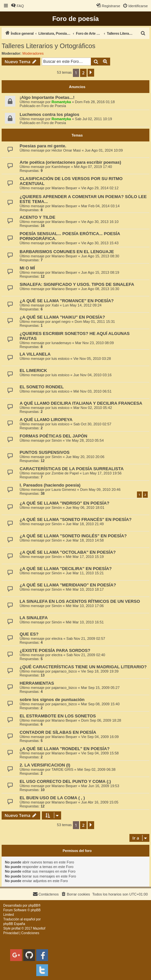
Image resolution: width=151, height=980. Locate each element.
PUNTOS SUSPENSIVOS (45, 452)
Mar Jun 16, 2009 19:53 (100, 786)
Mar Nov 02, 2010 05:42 (92, 408)
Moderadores (33, 53)
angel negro (61, 322)
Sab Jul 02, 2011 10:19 (93, 119)
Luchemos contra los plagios (49, 114)
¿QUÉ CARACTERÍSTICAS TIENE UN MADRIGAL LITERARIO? (83, 667)
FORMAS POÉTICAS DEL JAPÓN (53, 436)
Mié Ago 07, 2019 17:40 (93, 167)
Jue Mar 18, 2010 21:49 (85, 524)
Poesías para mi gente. (43, 146)
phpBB (33, 906)
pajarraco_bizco (64, 671)
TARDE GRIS (62, 769)
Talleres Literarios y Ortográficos (49, 46)
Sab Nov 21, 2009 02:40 (86, 655)
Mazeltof (39, 928)
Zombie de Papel (65, 473)
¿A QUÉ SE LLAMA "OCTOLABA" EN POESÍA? (68, 552)
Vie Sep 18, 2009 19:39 (100, 671)
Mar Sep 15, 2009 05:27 (100, 688)
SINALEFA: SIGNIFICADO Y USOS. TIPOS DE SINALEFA (77, 284)
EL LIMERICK (33, 370)
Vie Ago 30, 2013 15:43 (100, 243)
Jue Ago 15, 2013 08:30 (100, 256)
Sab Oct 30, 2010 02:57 (92, 424)
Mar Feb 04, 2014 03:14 (100, 206)
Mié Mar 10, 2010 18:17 (85, 589)
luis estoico (60, 359)
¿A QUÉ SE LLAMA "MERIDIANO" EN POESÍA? (68, 585)
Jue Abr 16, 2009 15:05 (100, 802)
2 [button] (83, 73)
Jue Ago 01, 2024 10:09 (104, 150)
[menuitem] (17, 6)
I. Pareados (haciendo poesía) (50, 485)
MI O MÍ (27, 268)
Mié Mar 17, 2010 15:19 (85, 557)
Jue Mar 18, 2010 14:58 (85, 540)
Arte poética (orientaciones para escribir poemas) (70, 162)
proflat (16, 928)
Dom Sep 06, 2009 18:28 (101, 720)
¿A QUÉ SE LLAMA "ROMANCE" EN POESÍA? (67, 301)
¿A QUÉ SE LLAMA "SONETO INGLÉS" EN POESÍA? (73, 536)
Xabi (55, 305)
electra (57, 638)
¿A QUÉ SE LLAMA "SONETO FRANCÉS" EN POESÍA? (75, 519)
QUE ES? (29, 634)
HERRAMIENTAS (37, 683)
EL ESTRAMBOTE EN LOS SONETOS (58, 716)
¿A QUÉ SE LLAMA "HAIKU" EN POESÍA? (62, 317)
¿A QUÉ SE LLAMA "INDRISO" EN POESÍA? (65, 503)
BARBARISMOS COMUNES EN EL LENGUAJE (67, 252)
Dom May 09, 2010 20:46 (100, 490)
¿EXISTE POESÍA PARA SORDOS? (55, 650)
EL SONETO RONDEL (42, 387)
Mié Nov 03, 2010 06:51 (92, 391)
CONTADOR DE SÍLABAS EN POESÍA (58, 732)
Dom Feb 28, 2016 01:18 (95, 102)
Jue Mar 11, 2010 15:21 (85, 573)
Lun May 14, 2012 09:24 (82, 305)
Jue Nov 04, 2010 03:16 (92, 375)
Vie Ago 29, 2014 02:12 (100, 188)
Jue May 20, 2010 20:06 (85, 457)
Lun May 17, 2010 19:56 (102, 473)
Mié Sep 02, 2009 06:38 (96, 769)
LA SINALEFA (34, 618)
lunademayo (61, 343)
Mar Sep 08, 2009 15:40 (100, 704)
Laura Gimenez (64, 490)
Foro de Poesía (54, 106)
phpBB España (14, 924)
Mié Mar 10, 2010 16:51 (85, 622)
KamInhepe (61, 167)
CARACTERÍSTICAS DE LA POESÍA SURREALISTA (72, 469)
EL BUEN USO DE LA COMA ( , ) (52, 798)
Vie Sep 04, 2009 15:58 (100, 753)
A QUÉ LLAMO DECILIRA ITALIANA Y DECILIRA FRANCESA (81, 403)
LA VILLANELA (35, 354)
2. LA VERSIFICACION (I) (45, 765)
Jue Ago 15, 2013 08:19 (100, 272)
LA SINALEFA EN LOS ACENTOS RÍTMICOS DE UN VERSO (80, 601)
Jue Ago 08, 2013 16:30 (100, 289)
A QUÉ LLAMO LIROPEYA (47, 420)
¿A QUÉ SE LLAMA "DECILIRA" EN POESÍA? (66, 569)
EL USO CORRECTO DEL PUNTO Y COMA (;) (65, 781)
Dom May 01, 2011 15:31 (95, 322)
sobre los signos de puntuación (52, 700)
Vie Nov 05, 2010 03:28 (92, 359)
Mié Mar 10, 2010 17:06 (85, 606)
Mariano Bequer (64, 188)
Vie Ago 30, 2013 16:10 (100, 222)
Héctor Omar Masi (66, 150)
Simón (57, 440)
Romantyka (61, 102)
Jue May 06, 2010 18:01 (85, 508)
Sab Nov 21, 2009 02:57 (86, 638)
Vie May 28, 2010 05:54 (85, 440)
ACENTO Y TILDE (37, 217)
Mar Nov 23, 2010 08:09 (94, 343)
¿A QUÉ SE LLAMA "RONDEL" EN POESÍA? (65, 749)
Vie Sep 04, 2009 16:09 (100, 737)
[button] (91, 73)
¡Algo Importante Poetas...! (47, 97)
